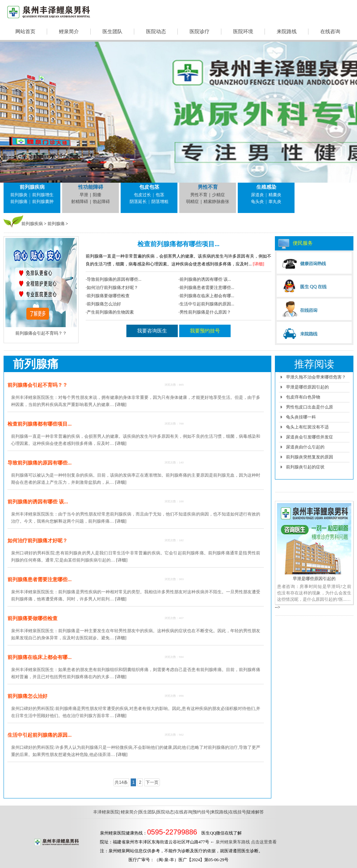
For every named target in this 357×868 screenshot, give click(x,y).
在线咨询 (330, 32)
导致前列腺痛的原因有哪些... (114, 279)
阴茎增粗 (160, 202)
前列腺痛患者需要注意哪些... (207, 288)
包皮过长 (142, 195)
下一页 (152, 782)
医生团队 (112, 32)
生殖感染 (266, 187)
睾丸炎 (275, 202)
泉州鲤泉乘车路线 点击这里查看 (246, 842)
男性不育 (208, 187)
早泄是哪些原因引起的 (307, 387)
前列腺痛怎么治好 (104, 304)
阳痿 (97, 195)
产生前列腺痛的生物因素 (110, 312)
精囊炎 (275, 195)
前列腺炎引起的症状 (305, 467)
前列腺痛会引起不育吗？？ (37, 385)
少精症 (218, 195)
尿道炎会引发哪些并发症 (310, 437)
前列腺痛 (19, 202)
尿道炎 (257, 195)
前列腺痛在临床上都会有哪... (207, 296)
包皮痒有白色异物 (303, 397)
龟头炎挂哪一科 (301, 417)
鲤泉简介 (69, 32)
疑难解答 (255, 812)
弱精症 (192, 202)
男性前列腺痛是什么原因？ (205, 312)
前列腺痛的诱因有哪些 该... (205, 279)
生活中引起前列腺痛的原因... (207, 304)
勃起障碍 (101, 202)
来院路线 (287, 32)
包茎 (160, 195)
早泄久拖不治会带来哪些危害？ (316, 377)
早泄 (84, 195)
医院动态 (156, 32)
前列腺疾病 (32, 187)
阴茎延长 (138, 202)
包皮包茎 (149, 187)
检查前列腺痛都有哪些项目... (178, 244)
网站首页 (25, 32)
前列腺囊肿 (43, 202)
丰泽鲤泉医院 (106, 812)
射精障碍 (80, 202)
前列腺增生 (43, 195)
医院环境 (243, 32)
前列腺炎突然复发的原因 (310, 457)
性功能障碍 (91, 187)
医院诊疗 (200, 32)
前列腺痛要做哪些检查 (108, 296)
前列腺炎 (19, 195)
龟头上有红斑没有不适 (307, 427)
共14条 (121, 782)
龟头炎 (257, 202)
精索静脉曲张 (216, 202)
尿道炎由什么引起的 (305, 447)
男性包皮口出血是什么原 (310, 407)
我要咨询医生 (152, 331)
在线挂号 (237, 812)
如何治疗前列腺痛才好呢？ (112, 288)
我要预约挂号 (205, 331)
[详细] (258, 264)
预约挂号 (201, 812)
